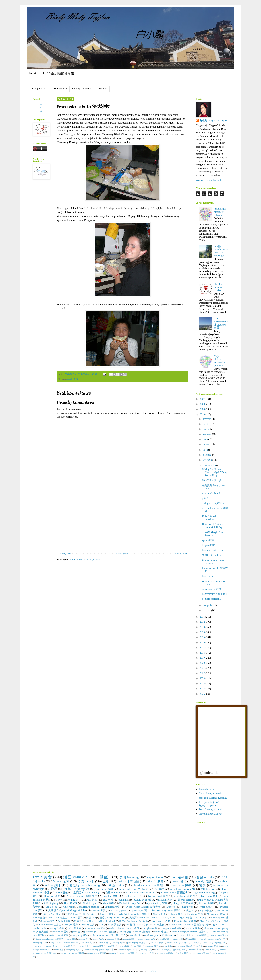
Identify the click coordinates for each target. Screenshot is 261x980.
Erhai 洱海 (51, 907)
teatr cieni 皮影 (157, 942)
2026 (203, 694)
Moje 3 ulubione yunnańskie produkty (220, 361)
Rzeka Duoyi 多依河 (58, 935)
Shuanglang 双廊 (40, 942)
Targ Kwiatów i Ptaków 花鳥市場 (64, 942)
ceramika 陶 (135, 935)
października (209, 465)
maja (205, 439)
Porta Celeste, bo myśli (211, 809)
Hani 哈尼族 (71, 903)
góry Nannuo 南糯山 (166, 953)
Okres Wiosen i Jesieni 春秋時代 (143, 907)
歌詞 (54, 889)
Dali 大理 (159, 889)
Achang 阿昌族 (107, 932)
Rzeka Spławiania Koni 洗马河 (213, 939)
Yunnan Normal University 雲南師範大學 (188, 925)
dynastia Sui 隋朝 (127, 953)
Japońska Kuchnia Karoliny (213, 798)
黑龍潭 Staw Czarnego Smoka (144, 918)
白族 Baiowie (113, 893)
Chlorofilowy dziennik (211, 793)
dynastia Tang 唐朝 (158, 896)
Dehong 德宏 (125, 932)
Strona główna (123, 554)
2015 (203, 637)
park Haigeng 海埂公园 (137, 942)
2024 (203, 684)
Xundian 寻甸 (210, 950)
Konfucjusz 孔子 (133, 896)
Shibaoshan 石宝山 (58, 918)
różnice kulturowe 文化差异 (133, 889)
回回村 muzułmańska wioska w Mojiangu (221, 251)
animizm (113, 953)
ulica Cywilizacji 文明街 (177, 942)
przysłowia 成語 (105, 889)
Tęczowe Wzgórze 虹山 (127, 950)
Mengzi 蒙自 (39, 918)
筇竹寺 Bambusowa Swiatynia (133, 921)
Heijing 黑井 (74, 900)
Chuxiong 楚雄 (112, 907)
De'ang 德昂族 (200, 935)
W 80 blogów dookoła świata (140, 893)
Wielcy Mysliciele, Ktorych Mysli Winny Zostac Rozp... (215, 472)
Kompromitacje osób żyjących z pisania (210, 804)
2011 (203, 617)
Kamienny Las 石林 (161, 921)
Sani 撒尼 (130, 925)
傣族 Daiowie (208, 889)
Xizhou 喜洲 (103, 942)
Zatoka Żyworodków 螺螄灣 (72, 953)
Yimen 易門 (77, 918)
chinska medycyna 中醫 (148, 885)
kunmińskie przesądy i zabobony (220, 212)
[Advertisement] (122, 524)
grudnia (207, 610)
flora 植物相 (180, 877)
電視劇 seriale (185, 900)
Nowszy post (64, 554)
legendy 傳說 (203, 881)
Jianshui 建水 (110, 896)
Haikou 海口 (67, 946)
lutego (206, 424)
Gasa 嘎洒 (195, 942)
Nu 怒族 (199, 946)
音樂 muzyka (205, 877)
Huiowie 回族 (206, 903)
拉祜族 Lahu (72, 914)
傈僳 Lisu (91, 918)
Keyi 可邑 (111, 946)
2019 (203, 658)
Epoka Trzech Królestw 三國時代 (49, 939)
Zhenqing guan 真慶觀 (97, 953)
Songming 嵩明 (74, 950)
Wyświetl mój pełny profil (209, 180)
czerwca (207, 444)
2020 (203, 663)
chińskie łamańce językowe (219, 287)
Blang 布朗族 (176, 914)
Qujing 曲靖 (191, 939)
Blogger (152, 971)
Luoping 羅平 (48, 921)
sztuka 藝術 (179, 881)
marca (206, 429)
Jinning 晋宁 (84, 939)
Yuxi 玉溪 (108, 900)
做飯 (104, 877)
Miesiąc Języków (118, 911)
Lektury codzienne (82, 89)
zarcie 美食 (73, 379)
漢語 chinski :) (76, 877)
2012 (203, 622)
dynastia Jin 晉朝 (60, 932)
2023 (203, 678)
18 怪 (59, 900)
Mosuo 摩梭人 (161, 932)
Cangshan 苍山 (185, 918)
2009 (203, 409)
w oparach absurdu (212, 493)
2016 (203, 643)
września (207, 460)
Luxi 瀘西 (137, 946)
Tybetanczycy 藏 (139, 911)
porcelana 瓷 (90, 932)
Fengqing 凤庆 (98, 911)
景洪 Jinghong (51, 903)
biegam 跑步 (209, 545)
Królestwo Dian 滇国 (95, 928)
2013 (203, 627)
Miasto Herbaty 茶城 (146, 939)
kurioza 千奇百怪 (128, 881)
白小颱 (41, 108)
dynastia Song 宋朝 (157, 903)
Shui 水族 (59, 950)
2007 (203, 399)
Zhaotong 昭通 (118, 942)
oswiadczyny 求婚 (212, 589)
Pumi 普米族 (164, 939)
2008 (203, 404)
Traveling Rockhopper (210, 814)
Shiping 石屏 (159, 914)
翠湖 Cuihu (116, 885)
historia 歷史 (155, 881)
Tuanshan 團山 (193, 928)
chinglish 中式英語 (183, 903)
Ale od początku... (39, 89)
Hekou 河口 (202, 918)
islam (101, 925)
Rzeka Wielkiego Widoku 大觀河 (133, 914)
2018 (203, 653)
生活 (106, 881)
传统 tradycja (86, 881)
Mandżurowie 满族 (216, 914)
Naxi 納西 (92, 900)
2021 (203, 668)
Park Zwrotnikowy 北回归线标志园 (221, 323)
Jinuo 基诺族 (99, 939)
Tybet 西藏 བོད (207, 907)
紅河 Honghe (90, 903)
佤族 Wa (190, 911)
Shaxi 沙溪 (188, 907)
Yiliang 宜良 (158, 925)
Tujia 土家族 (64, 921)
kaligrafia (124, 900)
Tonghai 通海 (71, 925)
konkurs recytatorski (213, 550)
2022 (203, 673)
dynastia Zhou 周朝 (146, 953)
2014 (203, 632)
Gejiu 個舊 (71, 939)
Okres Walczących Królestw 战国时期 (190, 932)
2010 (203, 414)
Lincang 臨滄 (165, 900)
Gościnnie (102, 89)
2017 (203, 648)
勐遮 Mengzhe (151, 935)
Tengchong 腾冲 (80, 935)
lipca (205, 450)
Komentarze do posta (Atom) (85, 560)
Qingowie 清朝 (52, 896)
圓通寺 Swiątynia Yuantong (113, 918)
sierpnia (207, 455)
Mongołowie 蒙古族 (184, 946)
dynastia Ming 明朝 (185, 896)
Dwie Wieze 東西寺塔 (219, 935)
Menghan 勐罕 (150, 928)
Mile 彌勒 (168, 946)
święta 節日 (53, 885)
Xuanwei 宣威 (195, 950)
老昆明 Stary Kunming (84, 885)
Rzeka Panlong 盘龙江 (50, 925)
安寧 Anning (219, 925)
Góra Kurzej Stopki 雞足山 (214, 942)
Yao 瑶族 (144, 925)
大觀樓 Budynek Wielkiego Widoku (67, 910)
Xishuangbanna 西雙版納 (174, 893)
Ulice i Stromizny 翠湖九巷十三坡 (108, 935)
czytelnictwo (155, 877)
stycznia (207, 419)
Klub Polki (68, 907)
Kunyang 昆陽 (128, 939)
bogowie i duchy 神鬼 (204, 893)
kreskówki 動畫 (210, 896)
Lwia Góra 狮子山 (152, 946)
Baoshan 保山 (39, 928)
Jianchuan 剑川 (82, 946)
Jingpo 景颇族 (114, 925)
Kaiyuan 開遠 (98, 946)
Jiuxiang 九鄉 (113, 939)
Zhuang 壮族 (88, 925)
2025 (203, 689)
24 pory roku (168, 918)
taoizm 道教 (61, 893)
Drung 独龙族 (57, 928)
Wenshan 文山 (88, 942)
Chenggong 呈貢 (195, 914)
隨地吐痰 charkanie (212, 555)
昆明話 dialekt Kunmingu (87, 893)
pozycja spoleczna (211, 599)
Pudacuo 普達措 (213, 946)
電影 (202, 885)
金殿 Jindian (89, 914)
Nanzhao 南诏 (107, 914)
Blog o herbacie (207, 789)
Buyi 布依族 (206, 911)
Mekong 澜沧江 (143, 932)
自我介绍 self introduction (210, 518)
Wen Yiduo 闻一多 (212, 480)
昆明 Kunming (129, 877)
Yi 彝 (67, 889)
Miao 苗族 (108, 903)
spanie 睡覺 (208, 540)
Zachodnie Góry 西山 (130, 903)
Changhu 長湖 (185, 935)
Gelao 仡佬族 (74, 928)
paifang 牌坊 (183, 953)
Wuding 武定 (146, 950)
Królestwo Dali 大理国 (185, 921)
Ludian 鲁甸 (124, 946)
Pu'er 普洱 (171, 907)
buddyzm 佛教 (182, 885)
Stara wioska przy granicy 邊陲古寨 (99, 950)
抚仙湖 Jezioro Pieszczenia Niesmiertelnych (95, 921)
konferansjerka (210, 576)
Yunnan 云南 (61, 881)
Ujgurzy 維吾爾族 (51, 914)
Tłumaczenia (60, 89)
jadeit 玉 (76, 932)
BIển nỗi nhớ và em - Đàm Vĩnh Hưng (213, 526)
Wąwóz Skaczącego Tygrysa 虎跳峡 (170, 950)
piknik (205, 498)
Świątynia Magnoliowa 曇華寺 (166, 911)
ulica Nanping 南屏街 (200, 953)
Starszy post (181, 554)
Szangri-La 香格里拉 (171, 928)
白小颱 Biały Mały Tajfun (213, 121)
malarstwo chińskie (89, 907)
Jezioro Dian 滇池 (143, 900)
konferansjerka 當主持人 (215, 594)
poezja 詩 (83, 889)
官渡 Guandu (168, 935)
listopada (208, 605)
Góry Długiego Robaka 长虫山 (45, 946)
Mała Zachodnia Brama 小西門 (124, 928)
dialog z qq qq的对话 (213, 503)
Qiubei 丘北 (178, 939)
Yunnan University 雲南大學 (82, 896)
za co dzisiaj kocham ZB (182, 889)
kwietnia (207, 434)
